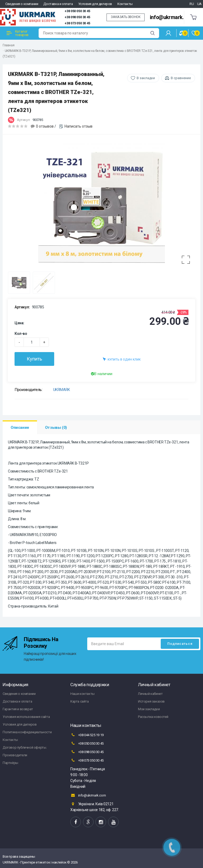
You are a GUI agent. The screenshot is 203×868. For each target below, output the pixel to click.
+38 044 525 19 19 (87, 735)
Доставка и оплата (58, 4)
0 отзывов (45, 126)
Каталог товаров (18, 33)
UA (199, 4)
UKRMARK (62, 390)
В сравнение (181, 78)
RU (192, 4)
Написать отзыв (79, 126)
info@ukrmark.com (172, 17)
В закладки (146, 78)
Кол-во (21, 334)
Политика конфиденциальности (27, 732)
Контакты (125, 4)
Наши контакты (82, 694)
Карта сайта (80, 701)
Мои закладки (149, 709)
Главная (8, 45)
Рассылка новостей (153, 717)
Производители (15, 755)
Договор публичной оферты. (25, 747)
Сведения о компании (22, 4)
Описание (20, 428)
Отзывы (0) (56, 428)
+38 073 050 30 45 (77, 23)
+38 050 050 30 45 (77, 11)
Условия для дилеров (95, 4)
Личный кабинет (150, 694)
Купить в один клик (122, 359)
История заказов (151, 701)
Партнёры (10, 763)
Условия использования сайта (26, 717)
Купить (34, 359)
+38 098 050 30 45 (77, 17)
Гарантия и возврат (18, 709)
